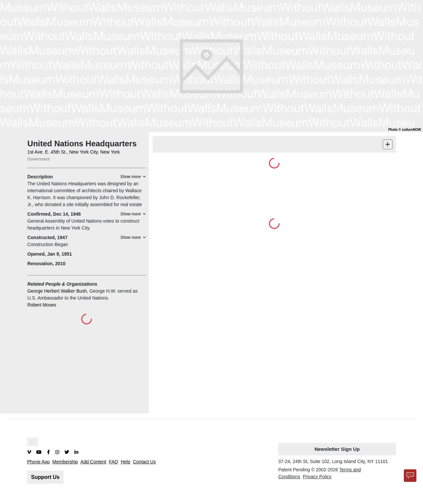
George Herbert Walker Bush (57, 291)
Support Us (45, 477)
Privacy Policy (317, 477)
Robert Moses (42, 305)
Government (38, 159)
